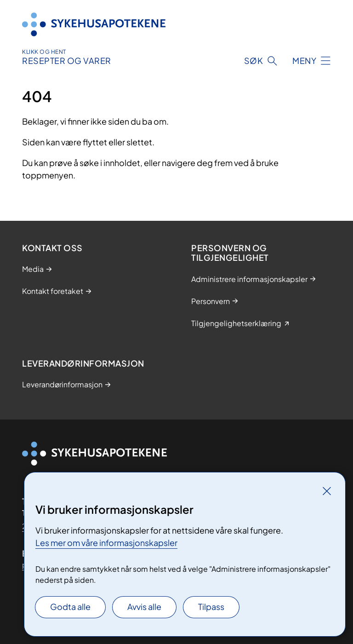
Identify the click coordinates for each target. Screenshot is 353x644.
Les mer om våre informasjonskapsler (106, 543)
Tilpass (211, 607)
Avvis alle (144, 607)
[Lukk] (327, 491)
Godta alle (70, 607)
